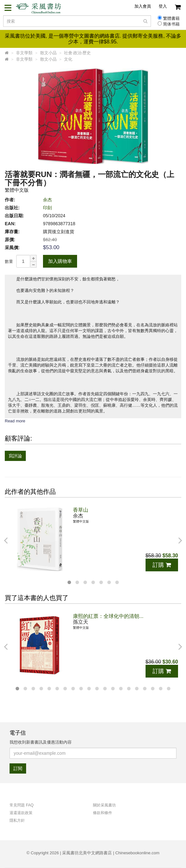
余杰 (47, 200)
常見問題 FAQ (21, 805)
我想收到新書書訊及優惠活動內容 (41, 742)
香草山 (81, 510)
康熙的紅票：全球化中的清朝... (108, 616)
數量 (9, 261)
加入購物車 (60, 261)
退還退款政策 (21, 813)
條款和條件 (103, 813)
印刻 (47, 208)
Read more (15, 421)
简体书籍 (171, 24)
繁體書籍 (171, 19)
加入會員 (143, 6)
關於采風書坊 (104, 805)
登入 (163, 6)
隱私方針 (17, 820)
